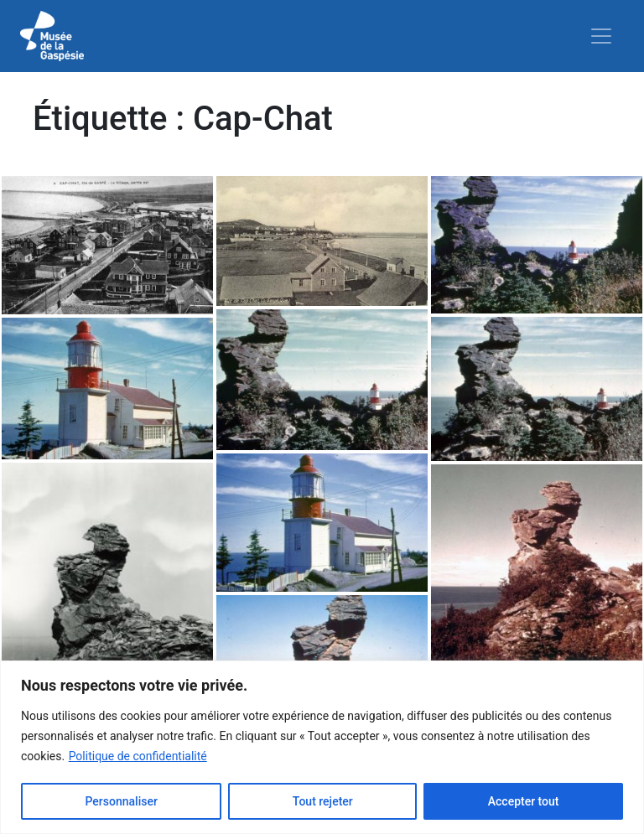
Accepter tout (524, 801)
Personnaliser (121, 801)
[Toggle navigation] (601, 36)
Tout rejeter (323, 801)
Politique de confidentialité (138, 756)
